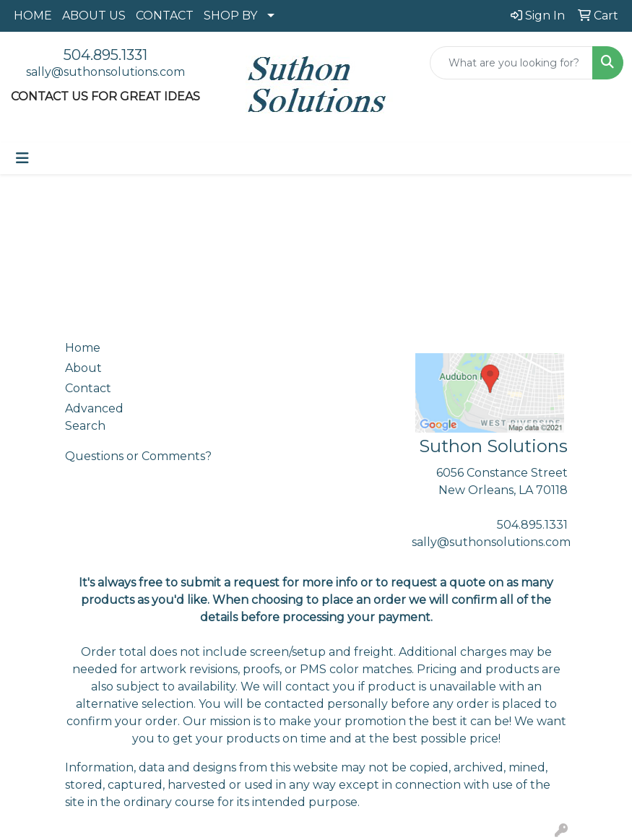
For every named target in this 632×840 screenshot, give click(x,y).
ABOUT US (94, 16)
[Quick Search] (511, 63)
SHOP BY (230, 16)
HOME (33, 16)
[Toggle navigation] (22, 158)
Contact (88, 388)
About (83, 368)
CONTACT (165, 16)
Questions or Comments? (138, 456)
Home (83, 348)
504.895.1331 (105, 55)
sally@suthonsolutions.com (105, 72)
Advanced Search (94, 417)
